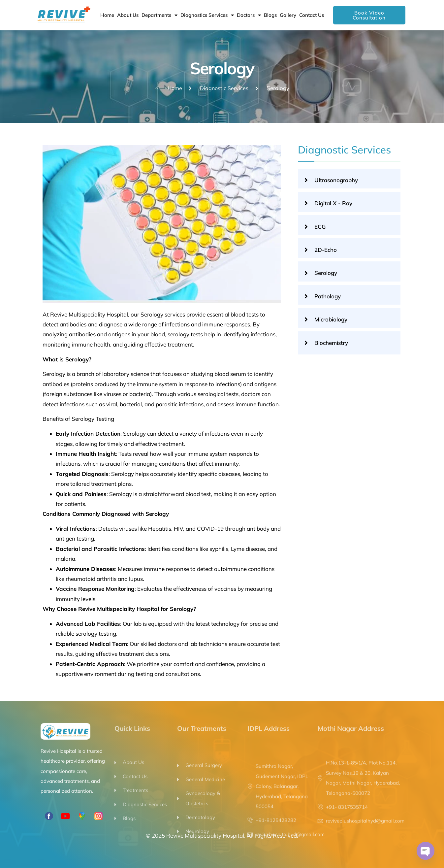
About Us (128, 15)
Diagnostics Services (207, 15)
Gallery (288, 15)
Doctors (249, 15)
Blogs (270, 15)
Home (107, 15)
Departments (159, 15)
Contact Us (312, 15)
